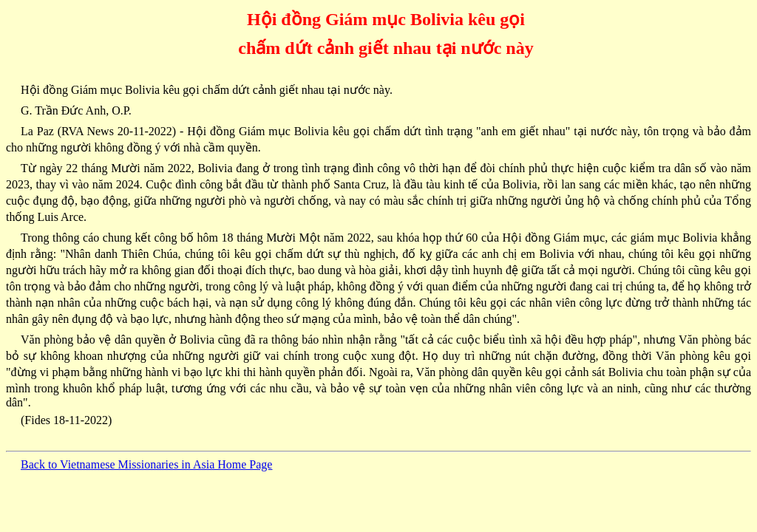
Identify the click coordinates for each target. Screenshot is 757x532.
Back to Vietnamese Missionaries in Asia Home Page (146, 464)
